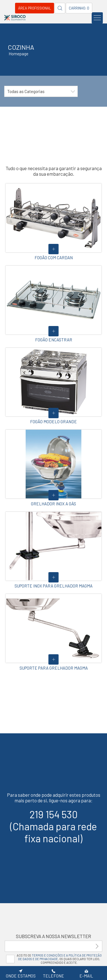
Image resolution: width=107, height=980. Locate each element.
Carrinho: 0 (79, 8)
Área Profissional (35, 8)
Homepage (19, 54)
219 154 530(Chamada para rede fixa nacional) (53, 826)
